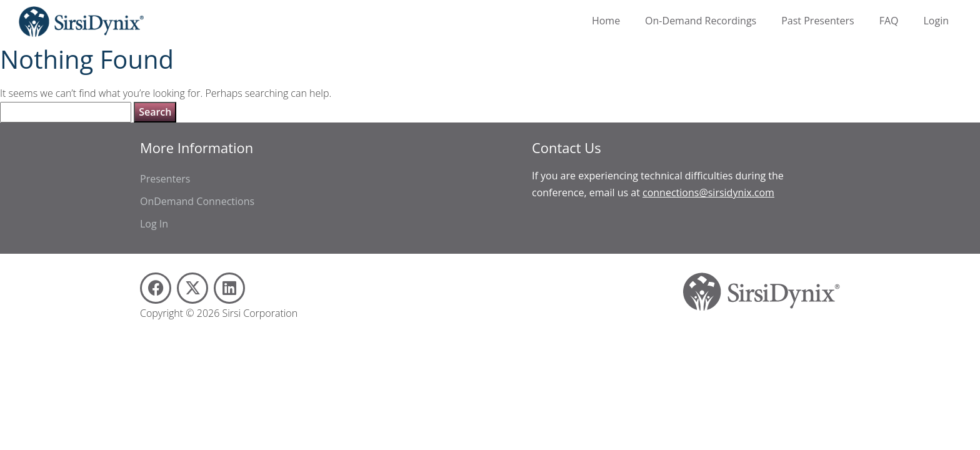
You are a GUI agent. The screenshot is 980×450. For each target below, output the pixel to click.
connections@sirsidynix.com (708, 192)
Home (606, 21)
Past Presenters (817, 21)
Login (936, 21)
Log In (154, 224)
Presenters (165, 179)
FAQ (889, 21)
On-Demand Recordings (701, 21)
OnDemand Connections (197, 201)
